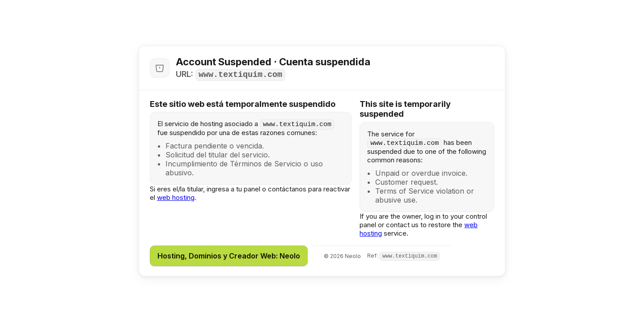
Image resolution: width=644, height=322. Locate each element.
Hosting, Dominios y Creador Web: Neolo (229, 256)
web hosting (176, 197)
